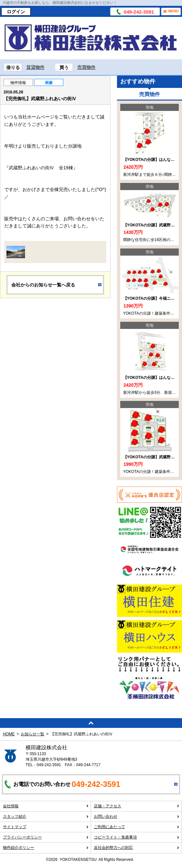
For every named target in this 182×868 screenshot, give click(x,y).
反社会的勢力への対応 (137, 848)
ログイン (16, 12)
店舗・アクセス (137, 806)
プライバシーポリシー (46, 837)
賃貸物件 (35, 67)
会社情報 (46, 806)
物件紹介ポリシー (46, 848)
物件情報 (18, 83)
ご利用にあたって (137, 827)
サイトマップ (46, 827)
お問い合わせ (137, 816)
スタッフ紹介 (46, 816)
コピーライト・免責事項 (137, 837)
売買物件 (86, 67)
